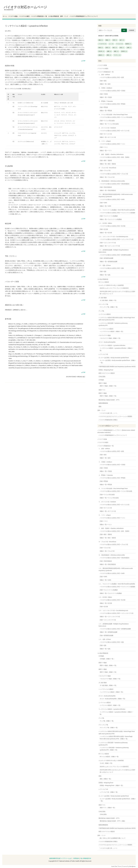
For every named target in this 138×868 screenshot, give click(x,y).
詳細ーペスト (104, 147)
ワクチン (117, 55)
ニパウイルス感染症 (105, 314)
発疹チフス (102, 390)
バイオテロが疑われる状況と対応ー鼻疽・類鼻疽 (115, 157)
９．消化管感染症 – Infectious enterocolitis (112, 181)
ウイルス (120, 44)
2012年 (101, 51)
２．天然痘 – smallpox (105, 88)
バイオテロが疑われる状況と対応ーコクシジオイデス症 (117, 239)
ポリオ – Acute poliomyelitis (107, 342)
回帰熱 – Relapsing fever (106, 370)
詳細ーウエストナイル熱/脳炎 (109, 216)
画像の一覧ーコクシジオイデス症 (110, 246)
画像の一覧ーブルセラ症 (107, 177)
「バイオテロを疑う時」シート (108, 413)
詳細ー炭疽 (103, 81)
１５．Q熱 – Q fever (105, 265)
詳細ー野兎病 (104, 107)
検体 (101, 48)
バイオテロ (102, 44)
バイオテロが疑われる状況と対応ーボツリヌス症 (115, 131)
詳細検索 (132, 30)
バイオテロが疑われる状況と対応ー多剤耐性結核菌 (115, 255)
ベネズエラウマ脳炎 (105, 335)
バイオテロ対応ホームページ (25, 7)
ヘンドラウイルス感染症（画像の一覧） (112, 331)
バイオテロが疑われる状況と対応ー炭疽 (112, 77)
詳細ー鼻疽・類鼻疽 (106, 160)
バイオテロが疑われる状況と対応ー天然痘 (113, 91)
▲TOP (83, 61)
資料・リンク (64, 16)
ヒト (111, 44)
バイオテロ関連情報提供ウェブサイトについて (84, 16)
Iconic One (114, 866)
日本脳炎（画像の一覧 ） (107, 659)
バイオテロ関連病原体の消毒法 (108, 420)
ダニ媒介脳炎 (103, 298)
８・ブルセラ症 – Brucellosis (107, 168)
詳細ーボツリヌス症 (106, 134)
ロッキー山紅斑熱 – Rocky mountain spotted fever (114, 358)
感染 (101, 40)
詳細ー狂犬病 (104, 229)
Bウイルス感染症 (104, 282)
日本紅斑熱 (102, 377)
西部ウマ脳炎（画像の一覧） (108, 396)
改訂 (122, 40)
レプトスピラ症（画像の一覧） (109, 792)
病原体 (128, 44)
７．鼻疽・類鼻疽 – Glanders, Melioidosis (111, 154)
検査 (116, 51)
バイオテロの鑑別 (24, 16)
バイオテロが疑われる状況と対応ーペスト (113, 144)
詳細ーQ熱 (103, 271)
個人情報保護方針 (86, 858)
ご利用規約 (76, 858)
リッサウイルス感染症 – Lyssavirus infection (112, 345)
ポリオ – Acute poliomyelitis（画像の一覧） (113, 699)
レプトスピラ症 (103, 354)
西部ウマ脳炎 (103, 393)
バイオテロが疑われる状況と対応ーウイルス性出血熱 (116, 117)
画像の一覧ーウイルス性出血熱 (109, 124)
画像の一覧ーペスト (106, 151)
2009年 (124, 51)
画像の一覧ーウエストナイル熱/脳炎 (111, 219)
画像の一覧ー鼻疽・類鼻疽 (108, 164)
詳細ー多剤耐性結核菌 (106, 258)
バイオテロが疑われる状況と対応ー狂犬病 (113, 226)
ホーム (5, 16)
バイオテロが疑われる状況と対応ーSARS (112, 199)
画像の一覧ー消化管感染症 (108, 190)
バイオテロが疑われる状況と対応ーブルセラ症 (114, 174)
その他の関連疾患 (54, 16)
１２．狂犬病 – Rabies (105, 223)
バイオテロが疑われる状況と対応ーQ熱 (112, 268)
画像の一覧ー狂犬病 (106, 233)
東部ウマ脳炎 (103, 383)
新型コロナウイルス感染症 (107, 373)
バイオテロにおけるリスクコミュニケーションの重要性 (115, 416)
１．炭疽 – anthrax (104, 75)
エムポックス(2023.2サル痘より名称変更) (111, 285)
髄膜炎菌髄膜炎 (103, 403)
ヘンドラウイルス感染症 (106, 329)
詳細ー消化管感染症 (106, 187)
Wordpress (132, 866)
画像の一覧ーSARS (105, 206)
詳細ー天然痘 (104, 94)
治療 (129, 48)
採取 (109, 55)
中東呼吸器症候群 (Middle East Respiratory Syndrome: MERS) (117, 367)
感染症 (101, 55)
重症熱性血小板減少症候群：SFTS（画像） (113, 821)
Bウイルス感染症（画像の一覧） (110, 757)
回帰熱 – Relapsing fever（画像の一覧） (112, 785)
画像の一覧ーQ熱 (105, 275)
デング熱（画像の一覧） (107, 721)
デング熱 (101, 311)
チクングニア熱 (103, 304)
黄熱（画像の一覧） (106, 779)
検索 (124, 30)
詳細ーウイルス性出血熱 (107, 121)
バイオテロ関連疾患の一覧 (39, 16)
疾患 (122, 48)
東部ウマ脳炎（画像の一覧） (108, 386)
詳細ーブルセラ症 (105, 170)
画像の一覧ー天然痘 (106, 97)
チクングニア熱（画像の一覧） (109, 307)
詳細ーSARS (103, 203)
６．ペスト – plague (105, 141)
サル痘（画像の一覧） (106, 763)
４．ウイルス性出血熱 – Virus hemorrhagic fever (113, 115)
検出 (115, 48)
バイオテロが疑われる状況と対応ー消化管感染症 (115, 184)
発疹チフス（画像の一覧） (108, 808)
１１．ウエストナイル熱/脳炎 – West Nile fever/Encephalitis (117, 210)
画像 (108, 40)
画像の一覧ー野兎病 (106, 111)
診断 (109, 51)
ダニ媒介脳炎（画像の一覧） (108, 300)
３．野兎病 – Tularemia (106, 101)
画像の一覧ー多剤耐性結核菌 (108, 262)
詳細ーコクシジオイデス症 (108, 243)
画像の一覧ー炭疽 (105, 84)
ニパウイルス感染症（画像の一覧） (111, 705)
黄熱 (100, 406)
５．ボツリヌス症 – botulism (107, 128)
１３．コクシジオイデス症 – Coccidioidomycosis (113, 237)
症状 (115, 40)
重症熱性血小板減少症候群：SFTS (109, 400)
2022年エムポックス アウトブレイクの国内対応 (114, 288)
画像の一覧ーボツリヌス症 (108, 137)
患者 (108, 48)
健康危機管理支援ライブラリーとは (60, 858)
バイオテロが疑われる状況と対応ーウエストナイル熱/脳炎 (117, 213)
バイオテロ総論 (13, 16)
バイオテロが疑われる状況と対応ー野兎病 (113, 104)
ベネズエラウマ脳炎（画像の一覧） (111, 338)
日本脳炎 (101, 380)
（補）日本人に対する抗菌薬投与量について (112, 838)
